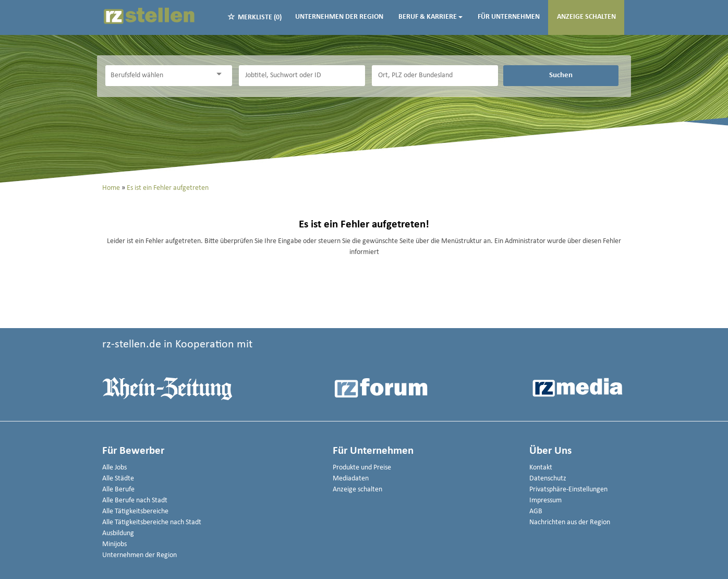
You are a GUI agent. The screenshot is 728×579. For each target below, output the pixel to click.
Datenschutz (548, 479)
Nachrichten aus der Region (570, 522)
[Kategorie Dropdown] (222, 74)
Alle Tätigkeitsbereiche (135, 511)
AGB (536, 511)
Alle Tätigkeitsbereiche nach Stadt (152, 522)
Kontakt (541, 468)
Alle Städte (118, 479)
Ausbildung (118, 533)
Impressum (545, 500)
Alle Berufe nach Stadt (135, 500)
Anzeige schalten (586, 17)
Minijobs (114, 544)
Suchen (561, 75)
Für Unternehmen (509, 17)
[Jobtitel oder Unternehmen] (302, 76)
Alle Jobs (114, 468)
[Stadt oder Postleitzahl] (435, 76)
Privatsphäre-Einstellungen (568, 490)
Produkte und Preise (362, 468)
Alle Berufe (118, 490)
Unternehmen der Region (339, 17)
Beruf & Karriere (430, 17)
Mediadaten (351, 479)
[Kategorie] (158, 76)
